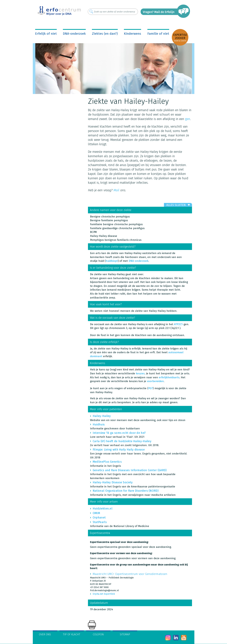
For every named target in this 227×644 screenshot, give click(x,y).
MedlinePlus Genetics (107, 462)
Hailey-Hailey (102, 416)
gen (188, 119)
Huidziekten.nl (103, 509)
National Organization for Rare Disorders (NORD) (126, 491)
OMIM (96, 513)
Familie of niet (158, 34)
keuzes (140, 373)
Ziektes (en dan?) (105, 34)
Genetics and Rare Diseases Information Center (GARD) (130, 470)
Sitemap (125, 634)
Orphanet (99, 518)
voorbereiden (155, 381)
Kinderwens (132, 34)
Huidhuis (99, 424)
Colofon (98, 634)
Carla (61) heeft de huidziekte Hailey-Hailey (122, 441)
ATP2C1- (179, 324)
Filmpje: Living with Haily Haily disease (119, 450)
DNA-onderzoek (74, 34)
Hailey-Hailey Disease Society (113, 482)
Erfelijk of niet (46, 34)
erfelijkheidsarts (169, 377)
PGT (151, 388)
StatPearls (100, 522)
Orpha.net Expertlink (104, 594)
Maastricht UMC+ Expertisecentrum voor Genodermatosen (130, 574)
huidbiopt (112, 261)
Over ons (45, 634)
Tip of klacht (72, 634)
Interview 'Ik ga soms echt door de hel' (119, 433)
